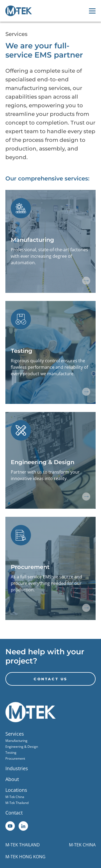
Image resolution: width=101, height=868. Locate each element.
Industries (17, 768)
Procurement (15, 758)
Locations (16, 790)
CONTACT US (50, 679)
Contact (14, 813)
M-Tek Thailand (17, 803)
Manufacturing (16, 741)
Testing (11, 753)
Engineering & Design (22, 747)
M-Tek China (15, 797)
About (12, 779)
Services (15, 734)
